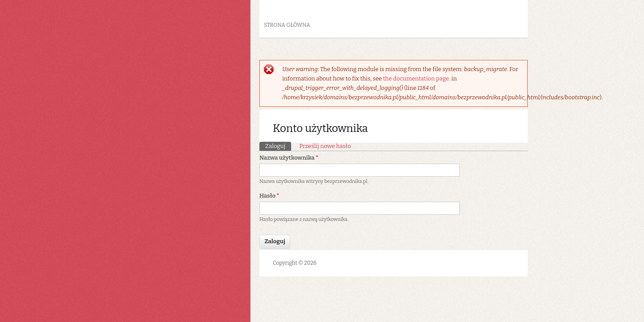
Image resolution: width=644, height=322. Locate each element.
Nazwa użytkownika (289, 158)
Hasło (269, 196)
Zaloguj (278, 146)
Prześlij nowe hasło (325, 146)
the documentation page (416, 78)
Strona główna (287, 25)
